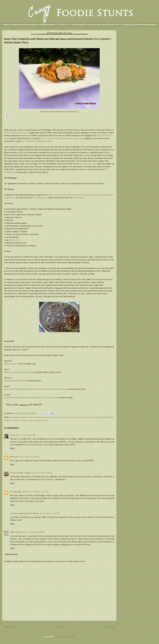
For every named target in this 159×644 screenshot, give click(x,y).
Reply (12, 448)
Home (60, 627)
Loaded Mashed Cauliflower (15, 381)
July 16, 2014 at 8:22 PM (26, 435)
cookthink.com (79, 198)
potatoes (8, 421)
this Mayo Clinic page (88, 164)
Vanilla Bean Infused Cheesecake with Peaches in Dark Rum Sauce (31, 398)
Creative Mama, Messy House (16, 133)
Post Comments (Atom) (65, 637)
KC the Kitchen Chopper (21, 473)
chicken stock (15, 240)
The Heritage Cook (18, 492)
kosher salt (71, 417)
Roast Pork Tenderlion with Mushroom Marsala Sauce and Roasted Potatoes (35, 389)
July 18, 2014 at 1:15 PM (50, 514)
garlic (52, 417)
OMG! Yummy (16, 532)
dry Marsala (38, 417)
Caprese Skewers (11, 364)
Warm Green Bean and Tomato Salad (19, 372)
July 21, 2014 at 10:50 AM (34, 532)
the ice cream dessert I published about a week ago (61, 139)
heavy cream (60, 417)
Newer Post (10, 627)
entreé (46, 417)
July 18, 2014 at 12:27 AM (38, 492)
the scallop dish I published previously (37, 141)
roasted (16, 421)
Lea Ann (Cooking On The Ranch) (24, 514)
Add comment (11, 555)
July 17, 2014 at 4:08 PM (42, 473)
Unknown (14, 457)
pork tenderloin (107, 417)
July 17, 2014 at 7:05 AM (29, 457)
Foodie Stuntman (20, 413)
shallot (31, 421)
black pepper (15, 417)
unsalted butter (41, 421)
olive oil (90, 417)
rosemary (24, 421)
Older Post (109, 627)
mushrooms (81, 417)
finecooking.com (39, 198)
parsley (97, 417)
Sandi (12, 435)
